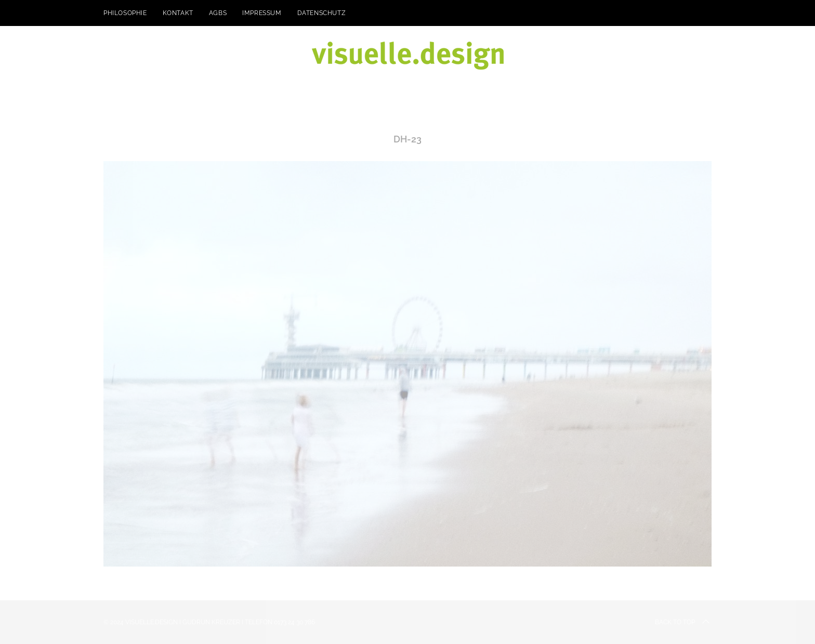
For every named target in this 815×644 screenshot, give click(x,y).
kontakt (178, 13)
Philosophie (125, 13)
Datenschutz (322, 13)
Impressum (262, 13)
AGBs (218, 13)
